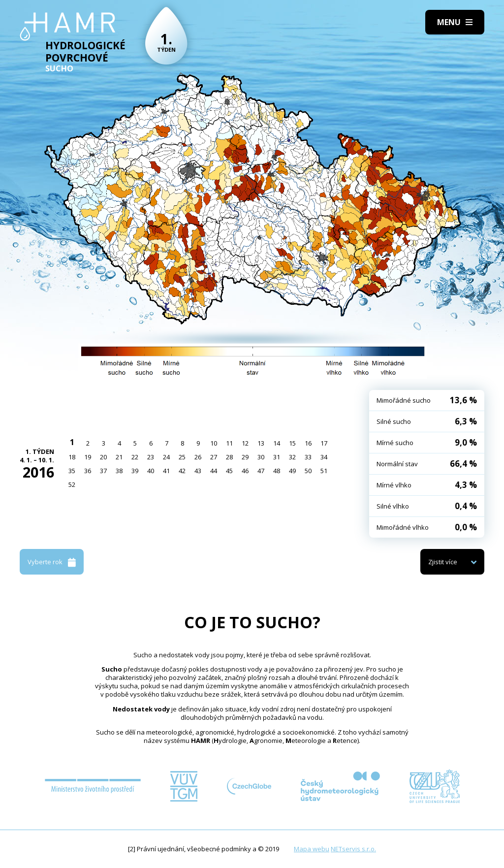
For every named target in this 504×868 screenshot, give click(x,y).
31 (277, 457)
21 (119, 457)
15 (292, 443)
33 (308, 457)
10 (214, 443)
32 (292, 457)
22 (135, 457)
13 (261, 443)
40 (151, 471)
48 (277, 471)
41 (166, 471)
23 (151, 457)
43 (198, 471)
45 (229, 471)
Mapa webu (312, 849)
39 (135, 471)
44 (214, 471)
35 (72, 471)
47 (261, 471)
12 (245, 443)
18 (72, 457)
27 (214, 457)
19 (88, 457)
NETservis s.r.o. (353, 849)
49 (292, 471)
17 (324, 443)
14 (277, 443)
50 (308, 471)
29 (245, 457)
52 (72, 484)
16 (308, 443)
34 (324, 457)
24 (166, 457)
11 (229, 443)
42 (182, 471)
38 (119, 471)
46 (245, 471)
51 (324, 471)
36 (88, 471)
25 (182, 457)
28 (229, 457)
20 (103, 457)
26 (198, 457)
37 (103, 471)
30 (261, 457)
